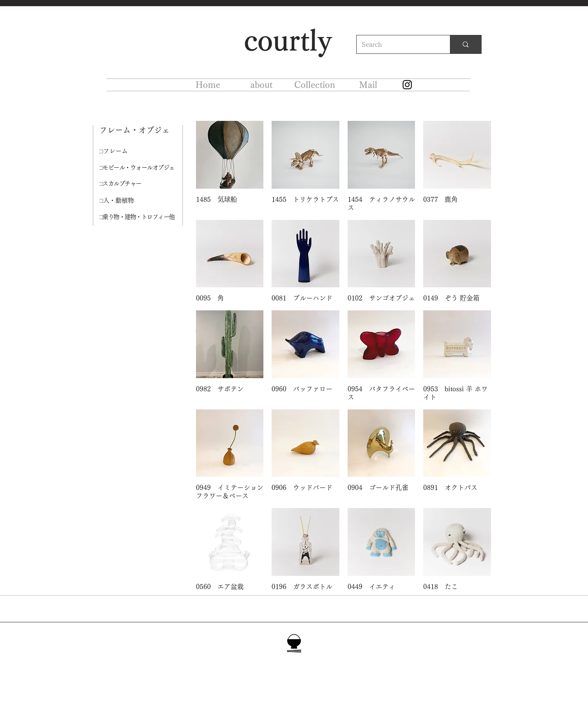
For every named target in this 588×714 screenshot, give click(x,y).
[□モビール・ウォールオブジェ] (141, 168)
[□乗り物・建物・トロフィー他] (141, 217)
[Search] (397, 44)
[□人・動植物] (129, 201)
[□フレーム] (129, 151)
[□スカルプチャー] (132, 184)
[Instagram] (407, 85)
